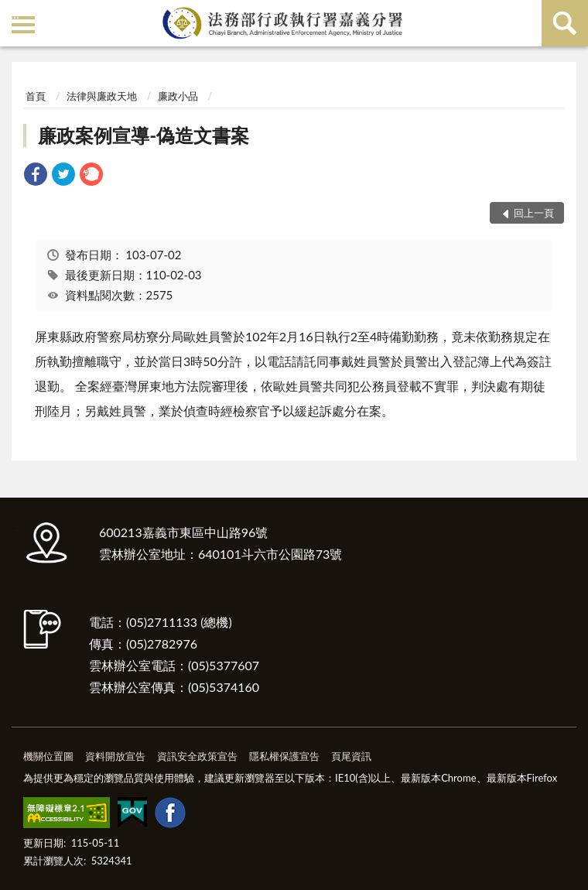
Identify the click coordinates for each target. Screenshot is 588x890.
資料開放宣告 (115, 756)
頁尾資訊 (351, 756)
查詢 (565, 23)
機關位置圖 (48, 756)
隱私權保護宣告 (284, 756)
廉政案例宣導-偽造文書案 (144, 135)
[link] (36, 176)
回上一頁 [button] (534, 213)
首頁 (36, 96)
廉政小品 (178, 96)
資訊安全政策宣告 (197, 756)
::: (15, 14)
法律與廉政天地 (102, 96)
